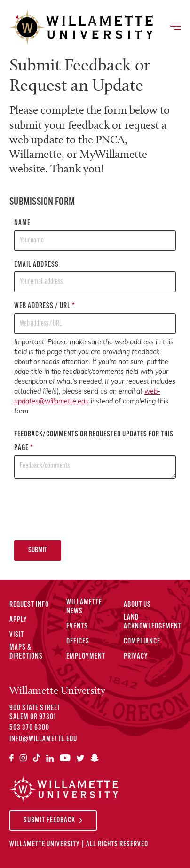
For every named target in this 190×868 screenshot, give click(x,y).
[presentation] (86, 509)
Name (95, 235)
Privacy (136, 657)
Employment (86, 657)
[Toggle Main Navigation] (175, 27)
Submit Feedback (49, 821)
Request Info (29, 605)
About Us (137, 605)
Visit (17, 635)
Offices (78, 642)
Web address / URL (95, 318)
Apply (18, 620)
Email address (95, 277)
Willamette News (84, 607)
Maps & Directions (26, 652)
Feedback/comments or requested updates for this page (95, 455)
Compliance (142, 642)
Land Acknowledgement (153, 622)
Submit (38, 550)
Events (77, 627)
